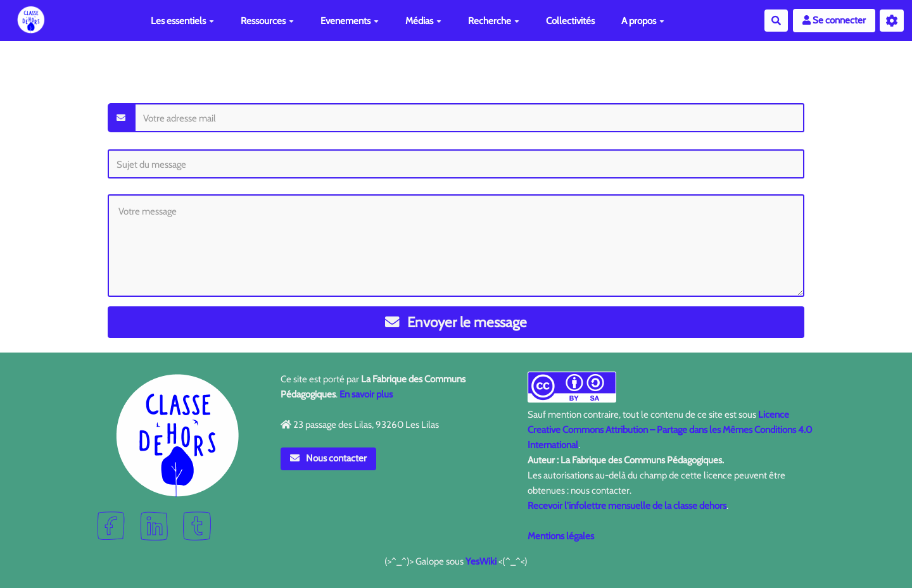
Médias (423, 21)
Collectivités (570, 21)
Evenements (350, 21)
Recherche (494, 21)
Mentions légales (561, 536)
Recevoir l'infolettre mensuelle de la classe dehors (627, 506)
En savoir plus (366, 394)
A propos (643, 21)
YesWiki (481, 561)
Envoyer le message (456, 322)
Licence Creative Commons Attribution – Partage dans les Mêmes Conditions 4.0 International (670, 430)
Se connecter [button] (834, 20)
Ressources (267, 21)
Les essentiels (182, 21)
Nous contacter (329, 458)
